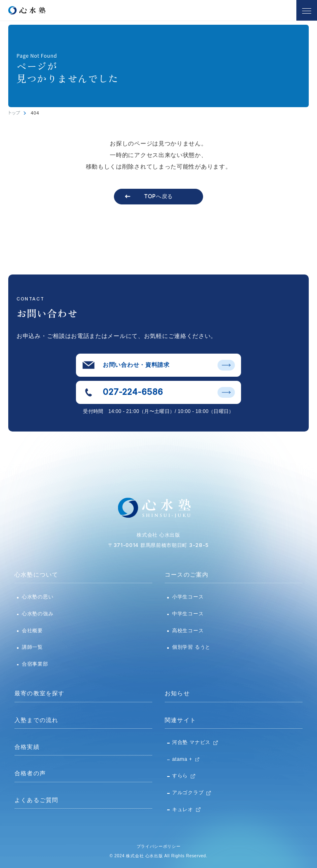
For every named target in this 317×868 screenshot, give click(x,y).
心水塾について (36, 575)
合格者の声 (30, 773)
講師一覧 (32, 647)
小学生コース (188, 597)
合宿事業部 (35, 664)
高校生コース (188, 631)
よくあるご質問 (36, 800)
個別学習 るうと (191, 647)
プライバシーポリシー (159, 846)
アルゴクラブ (188, 793)
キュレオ (183, 809)
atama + (182, 759)
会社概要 (32, 631)
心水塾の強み (38, 614)
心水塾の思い (38, 597)
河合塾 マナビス (191, 742)
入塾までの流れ (36, 720)
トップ (14, 113)
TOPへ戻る (158, 196)
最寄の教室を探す (39, 693)
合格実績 (27, 747)
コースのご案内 (187, 575)
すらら (180, 776)
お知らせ (177, 693)
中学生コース (188, 614)
